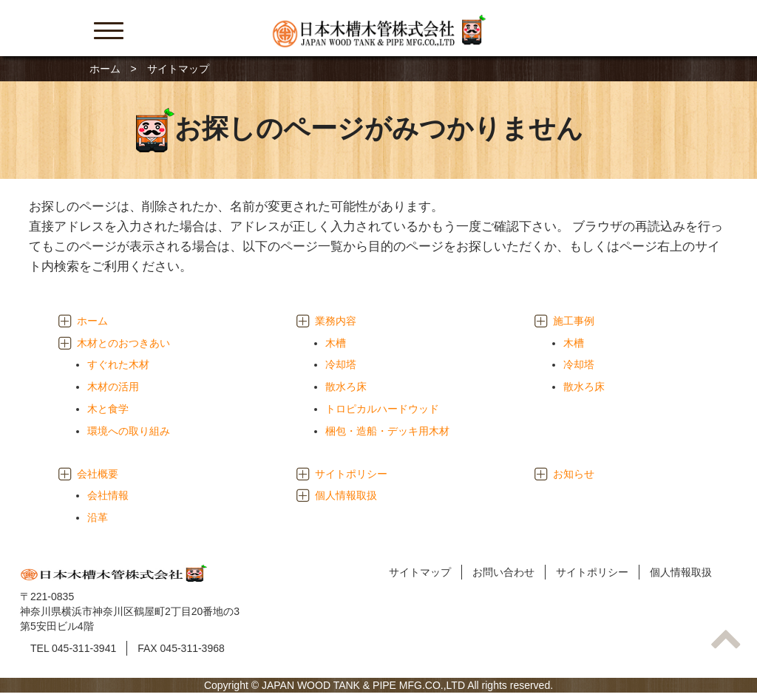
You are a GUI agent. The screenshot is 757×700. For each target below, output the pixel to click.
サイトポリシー (351, 474)
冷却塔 (341, 364)
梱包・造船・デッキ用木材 (387, 431)
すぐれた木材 (118, 364)
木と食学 (108, 409)
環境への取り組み (129, 431)
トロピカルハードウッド (382, 409)
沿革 (98, 517)
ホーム (105, 69)
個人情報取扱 (346, 495)
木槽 (336, 343)
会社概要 (98, 474)
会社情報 (108, 495)
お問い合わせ (503, 572)
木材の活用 (113, 387)
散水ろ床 (346, 387)
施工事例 (574, 321)
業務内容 (336, 321)
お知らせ (574, 474)
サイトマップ (420, 572)
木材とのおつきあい (123, 343)
